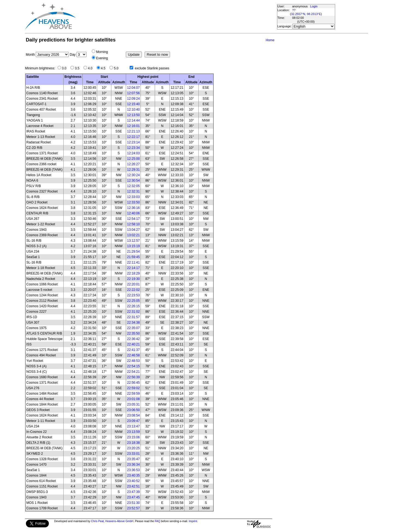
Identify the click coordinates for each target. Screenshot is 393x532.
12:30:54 (133, 181)
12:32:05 (133, 186)
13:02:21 (133, 235)
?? (294, 10)
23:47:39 (133, 492)
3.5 (78, 68)
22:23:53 (133, 295)
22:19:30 (133, 279)
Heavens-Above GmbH (119, 521)
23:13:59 (133, 432)
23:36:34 (133, 465)
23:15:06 (133, 437)
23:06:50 (133, 410)
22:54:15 (133, 366)
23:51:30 (133, 503)
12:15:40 (133, 104)
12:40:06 (133, 213)
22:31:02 (133, 312)
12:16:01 (133, 126)
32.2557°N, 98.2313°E (306, 14)
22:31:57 (133, 317)
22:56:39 (133, 377)
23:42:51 (133, 486)
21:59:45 (133, 257)
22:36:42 (133, 339)
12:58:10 (133, 224)
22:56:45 (133, 383)
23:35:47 (133, 459)
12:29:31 (133, 170)
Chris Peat (98, 521)
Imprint (193, 521)
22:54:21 (133, 372)
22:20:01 (133, 284)
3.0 (66, 68)
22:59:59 (133, 394)
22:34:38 (133, 323)
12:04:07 (133, 88)
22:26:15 (133, 306)
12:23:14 (133, 142)
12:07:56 (133, 93)
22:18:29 (133, 273)
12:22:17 (133, 137)
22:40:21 (133, 344)
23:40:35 (133, 475)
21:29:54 (133, 252)
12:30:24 (133, 175)
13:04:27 (133, 230)
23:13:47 (133, 426)
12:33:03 (133, 197)
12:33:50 (133, 202)
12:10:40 (133, 110)
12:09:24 (133, 99)
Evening (102, 58)
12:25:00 (133, 159)
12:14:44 (133, 120)
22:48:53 (133, 361)
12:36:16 (133, 208)
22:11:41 (133, 262)
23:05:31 (133, 404)
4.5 (105, 68)
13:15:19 (133, 246)
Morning (102, 52)
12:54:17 (133, 219)
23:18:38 (133, 443)
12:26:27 (133, 164)
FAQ (157, 521)
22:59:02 (133, 388)
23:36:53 (133, 470)
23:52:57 (133, 508)
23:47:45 (133, 497)
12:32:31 (133, 191)
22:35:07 (133, 328)
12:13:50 (133, 115)
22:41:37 (133, 350)
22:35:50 (133, 333)
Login (314, 6)
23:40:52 (133, 481)
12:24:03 (133, 153)
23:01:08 (133, 399)
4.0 (92, 68)
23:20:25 (133, 448)
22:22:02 (133, 290)
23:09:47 (133, 421)
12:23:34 (133, 148)
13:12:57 (133, 241)
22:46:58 (133, 355)
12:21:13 (133, 131)
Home (270, 40)
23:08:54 (133, 415)
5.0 (117, 68)
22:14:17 (133, 268)
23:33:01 (133, 454)
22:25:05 (133, 301)
